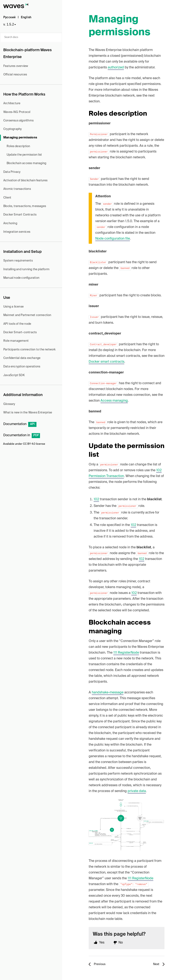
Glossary (9, 404)
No (121, 942)
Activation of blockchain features (25, 180)
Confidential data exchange (22, 358)
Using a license (13, 307)
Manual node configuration (21, 278)
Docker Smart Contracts (20, 215)
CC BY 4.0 (29, 444)
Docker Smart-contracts (20, 332)
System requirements (18, 261)
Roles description (18, 146)
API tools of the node (17, 324)
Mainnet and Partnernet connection (27, 315)
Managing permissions (20, 138)
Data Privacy (12, 172)
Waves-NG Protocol (17, 112)
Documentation (20, 424)
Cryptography (13, 129)
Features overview (16, 66)
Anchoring (10, 223)
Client (7, 198)
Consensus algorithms (18, 121)
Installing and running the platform (26, 269)
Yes (102, 942)
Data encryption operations (22, 367)
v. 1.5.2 (9, 24)
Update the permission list (24, 155)
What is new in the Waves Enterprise (28, 413)
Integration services (17, 232)
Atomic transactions (17, 189)
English (26, 17)
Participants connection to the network (30, 350)
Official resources (15, 75)
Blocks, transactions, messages (25, 206)
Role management (16, 341)
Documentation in (22, 435)
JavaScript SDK (14, 375)
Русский (9, 17)
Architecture (12, 103)
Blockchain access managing (26, 163)
